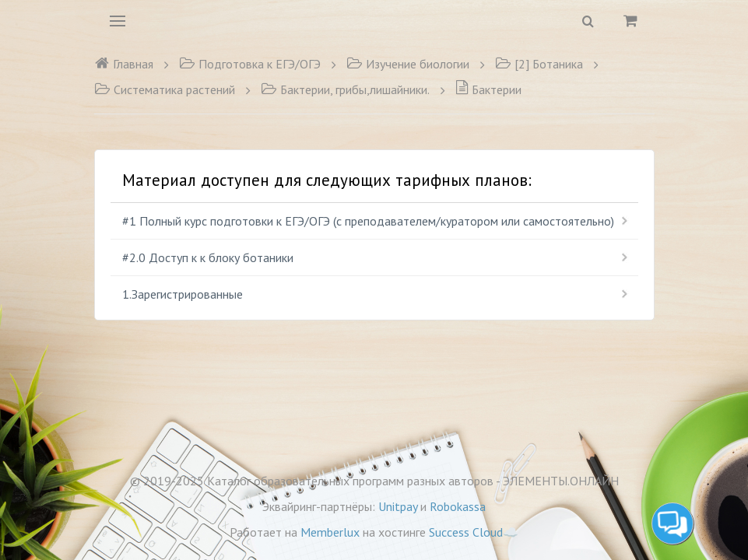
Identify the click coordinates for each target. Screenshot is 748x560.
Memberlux (330, 532)
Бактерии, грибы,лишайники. (345, 89)
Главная (124, 64)
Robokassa (458, 506)
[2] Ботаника (539, 64)
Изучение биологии (408, 64)
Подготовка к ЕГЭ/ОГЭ (250, 64)
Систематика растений (165, 89)
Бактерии (488, 89)
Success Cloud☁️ (474, 532)
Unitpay (398, 506)
